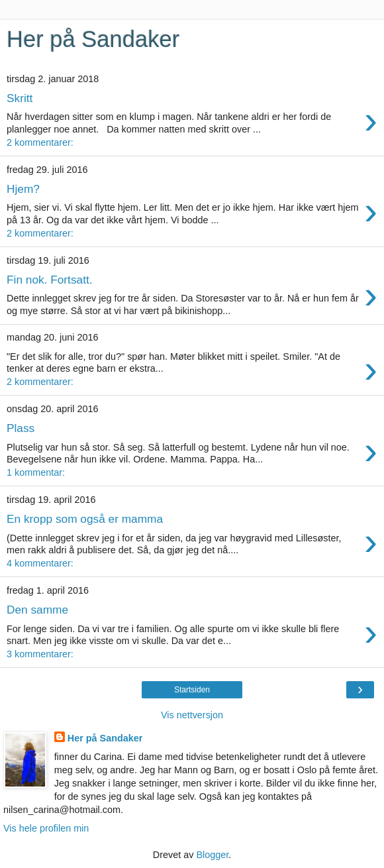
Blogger (212, 855)
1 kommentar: (36, 472)
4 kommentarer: (40, 563)
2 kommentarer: (40, 142)
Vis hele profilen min (46, 828)
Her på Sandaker (105, 738)
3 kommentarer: (40, 654)
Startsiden (192, 690)
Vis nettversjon (192, 715)
